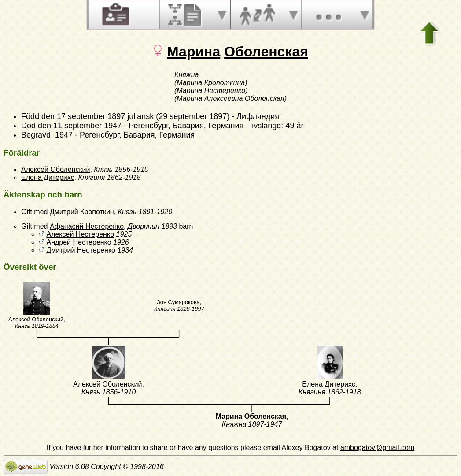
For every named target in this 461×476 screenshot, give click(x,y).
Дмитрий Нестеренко (81, 250)
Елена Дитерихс (48, 177)
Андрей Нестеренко (79, 242)
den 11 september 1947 (80, 126)
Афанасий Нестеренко (87, 226)
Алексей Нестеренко (80, 234)
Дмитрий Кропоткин (82, 212)
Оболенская (266, 52)
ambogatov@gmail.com (377, 448)
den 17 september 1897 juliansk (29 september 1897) (135, 116)
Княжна (187, 75)
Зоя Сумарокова (178, 302)
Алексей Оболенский (55, 169)
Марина (194, 52)
